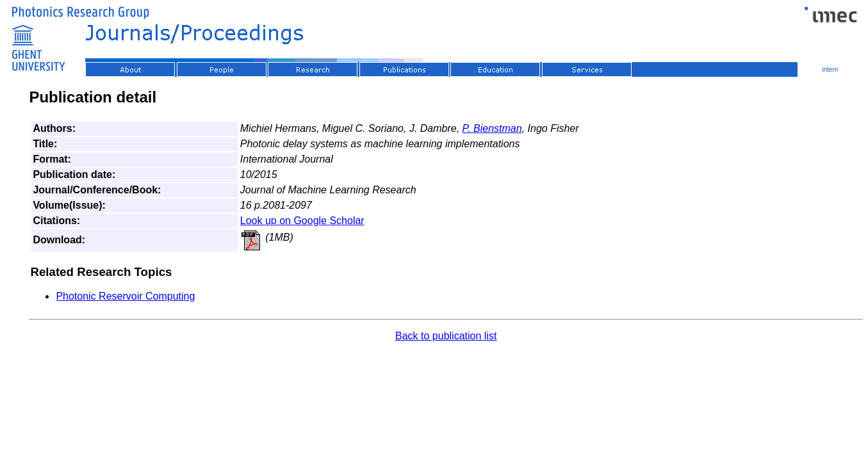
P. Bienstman (492, 128)
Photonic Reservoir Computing (125, 296)
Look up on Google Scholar (302, 221)
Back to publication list (446, 336)
